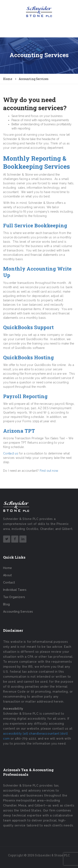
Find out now (49, 471)
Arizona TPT (19, 431)
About (8, 575)
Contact (9, 582)
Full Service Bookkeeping (35, 225)
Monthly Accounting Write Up (37, 272)
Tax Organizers (14, 597)
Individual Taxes (15, 590)
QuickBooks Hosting (28, 357)
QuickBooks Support (28, 327)
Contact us (11, 453)
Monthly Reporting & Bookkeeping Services (37, 162)
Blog (6, 604)
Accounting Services (18, 612)
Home (7, 568)
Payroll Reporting (25, 396)
